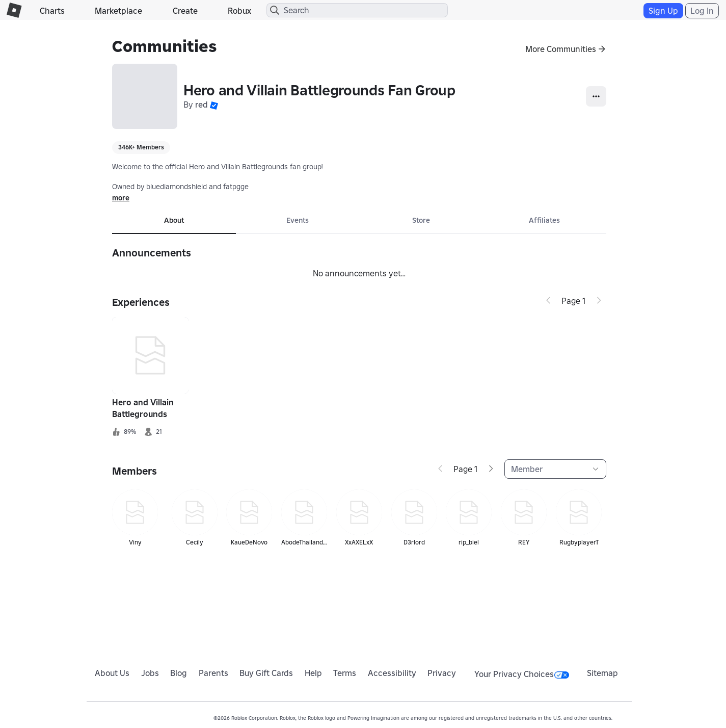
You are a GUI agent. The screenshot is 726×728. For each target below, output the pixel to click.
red (201, 105)
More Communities (561, 49)
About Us (112, 673)
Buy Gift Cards (266, 673)
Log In (702, 11)
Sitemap (602, 673)
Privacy (442, 673)
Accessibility (392, 673)
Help (313, 673)
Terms (345, 673)
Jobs (150, 673)
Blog (179, 673)
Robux (239, 11)
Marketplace (118, 11)
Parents (213, 673)
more (121, 198)
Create (185, 11)
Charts (52, 11)
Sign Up (663, 11)
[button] (214, 105)
